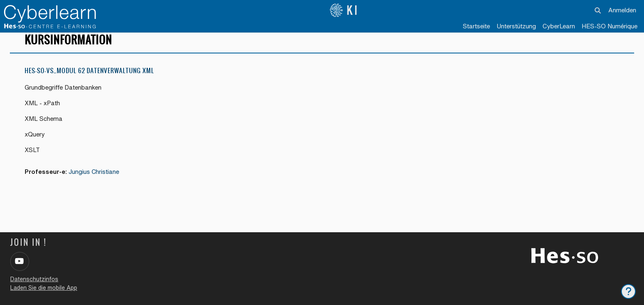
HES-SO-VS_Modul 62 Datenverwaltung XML (89, 78)
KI (344, 10)
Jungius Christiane (95, 180)
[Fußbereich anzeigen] (628, 291)
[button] (598, 10)
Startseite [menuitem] (476, 26)
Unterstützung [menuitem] (516, 26)
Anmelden (622, 10)
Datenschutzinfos (34, 279)
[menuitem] (559, 27)
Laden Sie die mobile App (44, 288)
